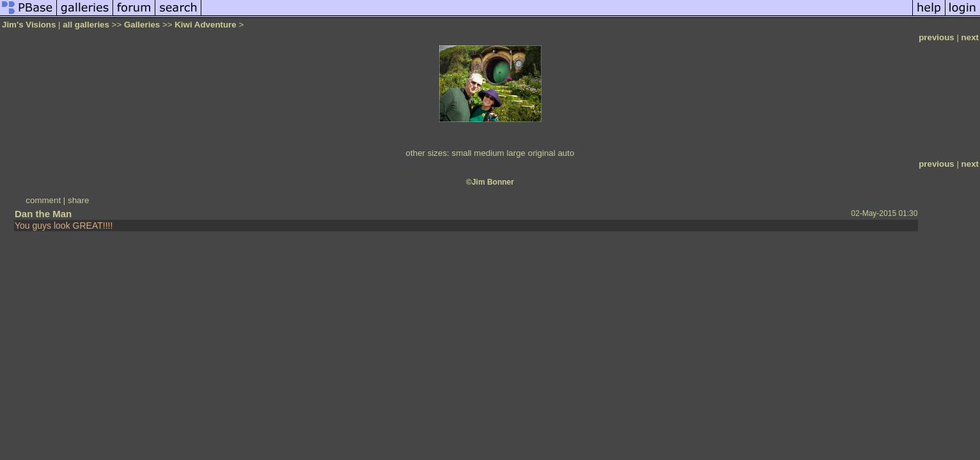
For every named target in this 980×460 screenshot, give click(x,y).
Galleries (142, 25)
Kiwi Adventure (206, 25)
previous (937, 37)
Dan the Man (43, 214)
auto (566, 153)
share (78, 200)
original (542, 153)
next (970, 37)
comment (43, 200)
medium (489, 153)
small (461, 153)
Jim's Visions (29, 25)
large (516, 153)
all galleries (86, 25)
